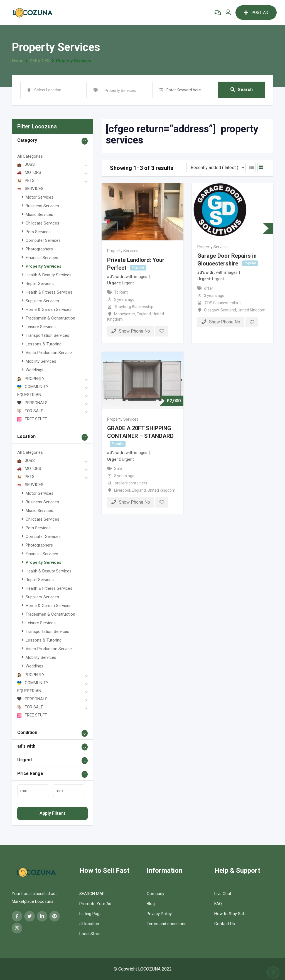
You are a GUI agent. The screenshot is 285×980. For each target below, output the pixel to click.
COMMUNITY (33, 387)
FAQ (218, 904)
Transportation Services (47, 335)
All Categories (30, 156)
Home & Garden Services (49, 309)
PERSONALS (32, 403)
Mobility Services (41, 361)
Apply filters (53, 813)
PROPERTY (31, 379)
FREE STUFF (32, 419)
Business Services (42, 206)
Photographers (39, 249)
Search (242, 90)
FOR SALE (30, 411)
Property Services (43, 266)
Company (155, 894)
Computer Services (43, 240)
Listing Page (90, 914)
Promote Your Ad (95, 904)
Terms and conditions (167, 924)
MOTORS (29, 172)
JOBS (26, 164)
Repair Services (40, 284)
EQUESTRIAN (29, 395)
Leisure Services (41, 327)
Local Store (90, 934)
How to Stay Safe (230, 914)
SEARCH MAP (92, 894)
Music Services (39, 214)
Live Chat (223, 894)
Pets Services (38, 232)
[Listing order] (216, 168)
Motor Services (40, 197)
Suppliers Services (42, 301)
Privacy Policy (159, 914)
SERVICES (30, 189)
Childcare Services (42, 223)
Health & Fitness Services (49, 292)
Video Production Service (49, 353)
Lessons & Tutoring (44, 344)
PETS (26, 181)
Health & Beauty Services (49, 275)
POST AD (256, 13)
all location (89, 924)
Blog (151, 904)
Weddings (35, 370)
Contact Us (225, 924)
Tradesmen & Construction (50, 318)
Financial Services (42, 258)
